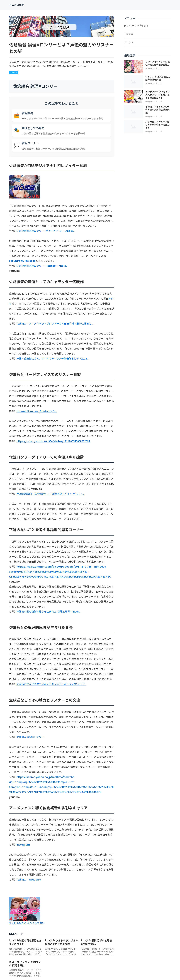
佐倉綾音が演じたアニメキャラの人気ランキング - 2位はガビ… (51, 684)
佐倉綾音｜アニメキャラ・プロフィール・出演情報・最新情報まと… (55, 324)
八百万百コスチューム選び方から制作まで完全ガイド (157, 125)
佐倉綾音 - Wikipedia (29, 880)
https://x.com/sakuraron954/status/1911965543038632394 (53, 441)
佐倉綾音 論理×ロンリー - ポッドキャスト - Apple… (45, 231)
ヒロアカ (14, 72)
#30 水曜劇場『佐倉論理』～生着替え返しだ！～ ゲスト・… (50, 494)
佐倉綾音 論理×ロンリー (30, 737)
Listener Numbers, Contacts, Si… (37, 411)
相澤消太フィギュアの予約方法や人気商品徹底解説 (157, 110)
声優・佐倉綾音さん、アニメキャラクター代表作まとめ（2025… (52, 359)
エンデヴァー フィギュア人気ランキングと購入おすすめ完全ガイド (158, 95)
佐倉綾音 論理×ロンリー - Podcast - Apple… (42, 266)
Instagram (23, 845)
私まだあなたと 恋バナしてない (27, 923)
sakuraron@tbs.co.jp (22, 261)
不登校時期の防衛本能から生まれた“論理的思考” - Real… (48, 612)
